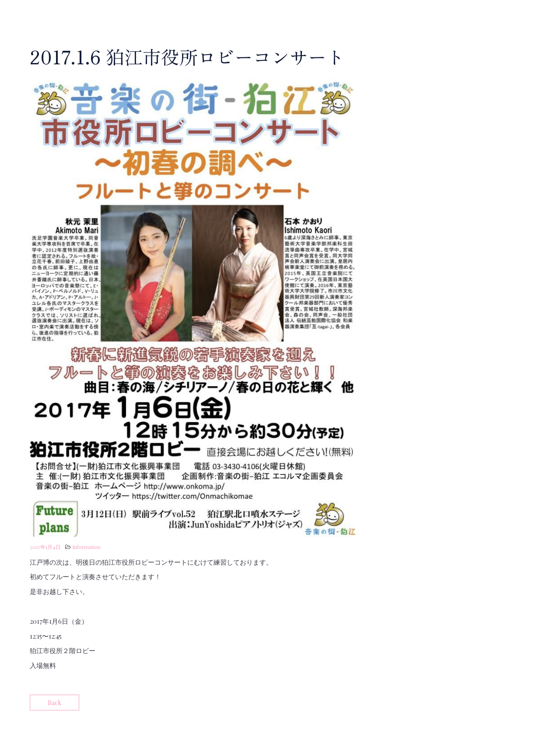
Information (86, 547)
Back (54, 703)
